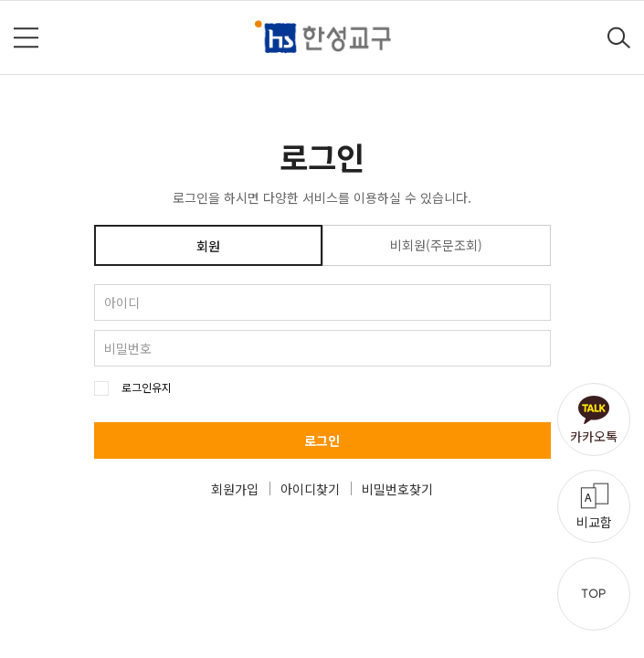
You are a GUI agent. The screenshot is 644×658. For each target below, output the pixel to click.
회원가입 (235, 489)
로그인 (322, 440)
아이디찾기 (310, 489)
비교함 (594, 522)
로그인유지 (147, 387)
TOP (594, 594)
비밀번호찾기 (397, 489)
